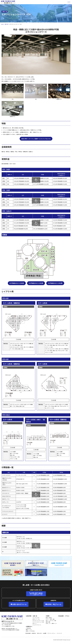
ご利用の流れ (28, 628)
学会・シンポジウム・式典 (51, 621)
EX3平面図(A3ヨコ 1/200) (55, 283)
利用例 (48, 616)
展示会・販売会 (49, 618)
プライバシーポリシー (52, 633)
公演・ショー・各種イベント (51, 623)
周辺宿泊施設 (28, 633)
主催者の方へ (29, 626)
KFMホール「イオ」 (36, 619)
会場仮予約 (34, 633)
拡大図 (18, 339)
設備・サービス (29, 630)
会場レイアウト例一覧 (30, 631)
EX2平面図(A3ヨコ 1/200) (35, 283)
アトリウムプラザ (36, 618)
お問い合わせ (39, 633)
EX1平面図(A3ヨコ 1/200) (16, 283)
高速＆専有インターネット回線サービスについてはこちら (36, 139)
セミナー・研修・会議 (50, 619)
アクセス (67, 616)
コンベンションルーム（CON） (39, 622)
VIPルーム (35, 623)
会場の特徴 (29, 616)
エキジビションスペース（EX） (39, 621)
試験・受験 (48, 622)
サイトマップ (59, 633)
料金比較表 (61, 616)
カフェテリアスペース (37, 625)
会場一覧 (35, 616)
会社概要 (45, 633)
